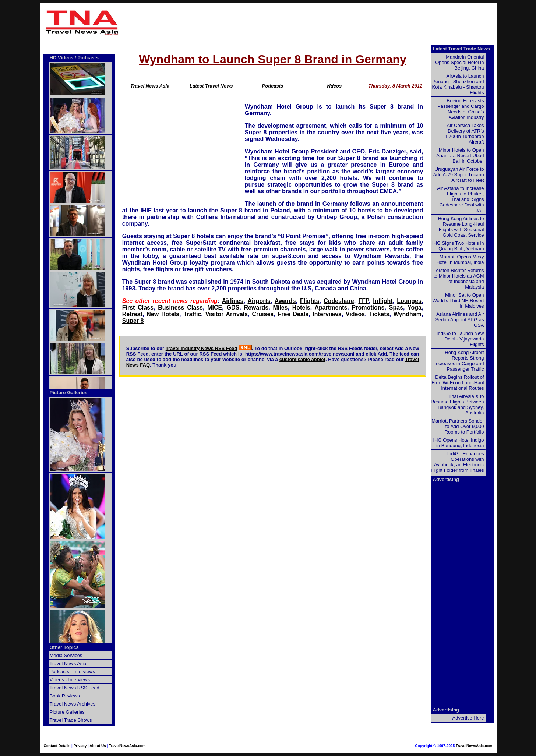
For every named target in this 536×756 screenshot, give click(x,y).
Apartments (331, 308)
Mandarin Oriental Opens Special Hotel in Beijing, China (459, 62)
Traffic (192, 314)
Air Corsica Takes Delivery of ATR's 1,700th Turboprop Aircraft (464, 134)
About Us (98, 746)
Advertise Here (468, 718)
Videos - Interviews (70, 680)
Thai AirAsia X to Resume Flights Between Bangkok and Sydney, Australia (457, 405)
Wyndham (408, 314)
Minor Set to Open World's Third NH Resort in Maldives (458, 301)
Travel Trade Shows (71, 720)
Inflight (383, 301)
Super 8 (133, 321)
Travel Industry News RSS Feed (202, 348)
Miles (280, 308)
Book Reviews (65, 696)
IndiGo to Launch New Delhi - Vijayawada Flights (460, 339)
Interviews (327, 314)
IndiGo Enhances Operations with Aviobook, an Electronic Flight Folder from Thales (457, 462)
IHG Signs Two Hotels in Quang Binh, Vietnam (458, 246)
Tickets (379, 314)
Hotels (301, 308)
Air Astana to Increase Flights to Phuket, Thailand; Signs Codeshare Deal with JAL (460, 199)
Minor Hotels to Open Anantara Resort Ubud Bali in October (460, 156)
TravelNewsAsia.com (127, 746)
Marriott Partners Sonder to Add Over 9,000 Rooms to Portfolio (458, 426)
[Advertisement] (309, 22)
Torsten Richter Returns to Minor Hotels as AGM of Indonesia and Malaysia (459, 279)
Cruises (263, 314)
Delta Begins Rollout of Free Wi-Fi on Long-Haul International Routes (458, 383)
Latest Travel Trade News (461, 49)
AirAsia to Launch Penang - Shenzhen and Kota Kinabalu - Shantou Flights (458, 84)
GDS (233, 308)
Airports (259, 301)
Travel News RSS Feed (75, 688)
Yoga (415, 308)
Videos (334, 86)
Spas (396, 308)
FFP (363, 301)
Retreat (132, 314)
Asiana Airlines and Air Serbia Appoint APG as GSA (459, 320)
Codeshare (339, 301)
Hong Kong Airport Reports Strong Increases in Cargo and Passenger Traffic (459, 361)
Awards (285, 301)
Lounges (409, 301)
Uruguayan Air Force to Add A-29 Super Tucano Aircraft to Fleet (458, 175)
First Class (138, 308)
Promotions (368, 308)
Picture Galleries (69, 393)
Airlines (233, 301)
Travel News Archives (73, 704)
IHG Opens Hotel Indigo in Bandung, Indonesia (458, 443)
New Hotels (163, 314)
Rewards (256, 308)
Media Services (66, 655)
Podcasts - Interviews (73, 672)
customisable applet (302, 359)
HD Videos (62, 58)
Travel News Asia (150, 86)
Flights (310, 301)
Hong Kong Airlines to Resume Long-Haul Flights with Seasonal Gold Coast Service (461, 227)
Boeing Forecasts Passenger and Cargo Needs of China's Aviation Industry (461, 109)
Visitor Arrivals (227, 314)
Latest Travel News (211, 86)
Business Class (180, 308)
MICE (215, 308)
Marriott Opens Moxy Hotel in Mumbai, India (460, 259)
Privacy (80, 746)
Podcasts (273, 86)
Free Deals (293, 314)
